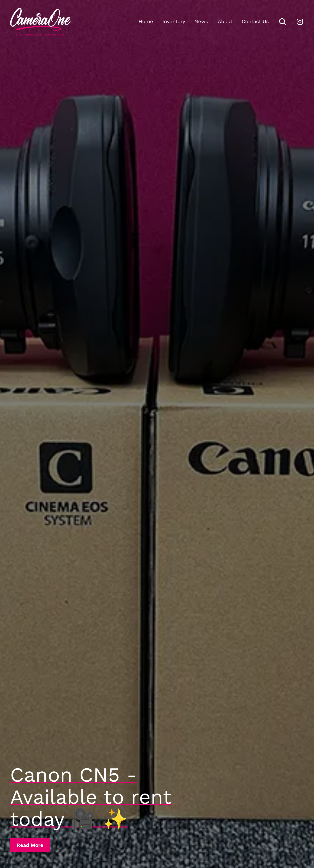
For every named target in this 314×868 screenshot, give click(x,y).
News (201, 21)
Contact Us (255, 21)
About (225, 21)
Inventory (174, 21)
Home (146, 21)
